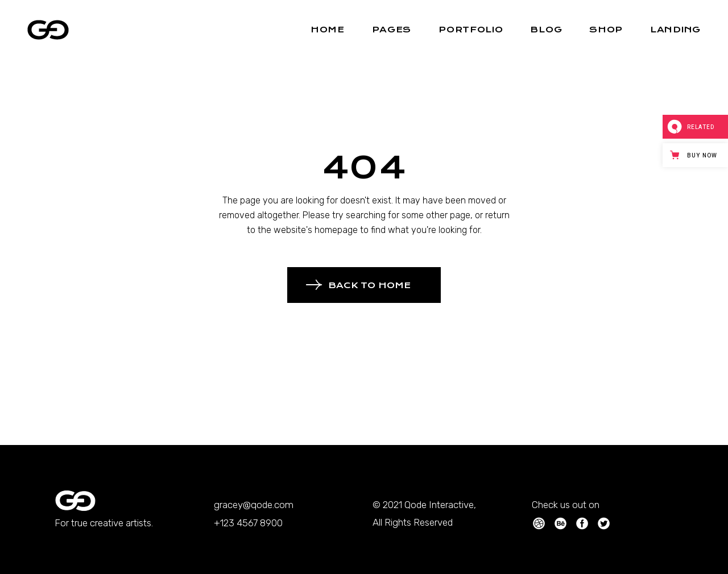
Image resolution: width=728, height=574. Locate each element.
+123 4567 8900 (248, 523)
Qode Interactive (439, 505)
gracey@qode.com (254, 505)
